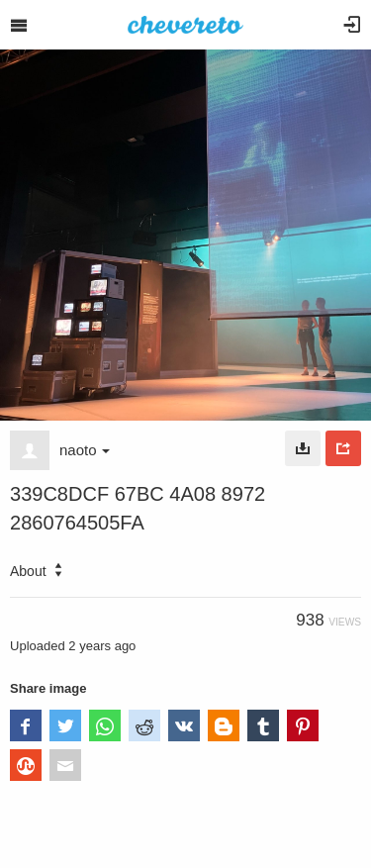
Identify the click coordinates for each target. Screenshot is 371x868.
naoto (85, 450)
